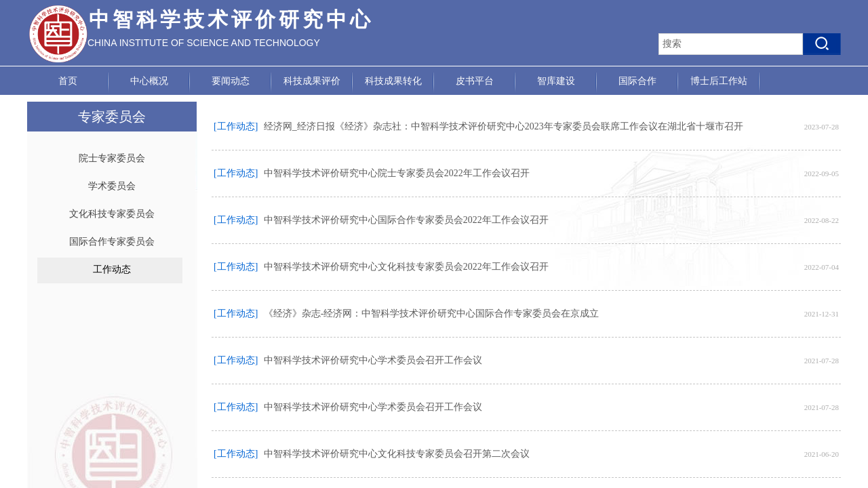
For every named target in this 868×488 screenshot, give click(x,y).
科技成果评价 (312, 81)
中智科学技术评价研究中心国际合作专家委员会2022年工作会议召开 (406, 220)
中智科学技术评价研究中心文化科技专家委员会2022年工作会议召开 (406, 267)
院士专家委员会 (112, 158)
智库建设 (556, 81)
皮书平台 (475, 81)
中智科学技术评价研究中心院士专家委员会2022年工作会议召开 (397, 173)
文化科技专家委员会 (112, 214)
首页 (68, 81)
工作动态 (112, 269)
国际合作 (637, 81)
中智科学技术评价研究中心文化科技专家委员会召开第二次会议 (397, 454)
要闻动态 (231, 81)
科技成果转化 (393, 81)
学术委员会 (112, 186)
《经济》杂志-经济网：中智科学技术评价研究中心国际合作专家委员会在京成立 (432, 313)
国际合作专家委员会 (112, 242)
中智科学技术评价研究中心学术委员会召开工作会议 (373, 360)
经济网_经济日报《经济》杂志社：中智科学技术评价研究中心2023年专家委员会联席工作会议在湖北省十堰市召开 (504, 126)
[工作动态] (236, 126)
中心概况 (149, 81)
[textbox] (731, 44)
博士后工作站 (719, 81)
